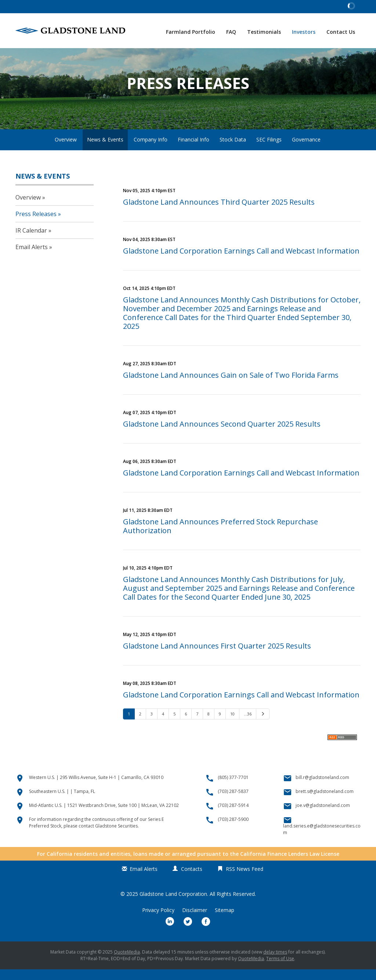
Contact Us (341, 32)
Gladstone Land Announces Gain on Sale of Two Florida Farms (231, 386)
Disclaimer (195, 921)
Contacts (192, 880)
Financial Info (194, 150)
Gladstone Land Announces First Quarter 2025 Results (217, 656)
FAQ (231, 32)
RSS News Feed (245, 880)
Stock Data (233, 150)
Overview (66, 150)
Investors (304, 32)
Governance (306, 150)
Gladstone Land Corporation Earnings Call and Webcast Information (241, 261)
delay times (275, 963)
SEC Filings (269, 150)
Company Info (151, 150)
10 (232, 724)
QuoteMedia (127, 963)
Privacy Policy (158, 921)
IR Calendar (31, 241)
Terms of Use (280, 969)
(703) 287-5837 (233, 802)
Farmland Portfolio (191, 32)
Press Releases (36, 225)
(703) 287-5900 (233, 830)
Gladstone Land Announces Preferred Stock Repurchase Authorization (220, 537)
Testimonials (264, 32)
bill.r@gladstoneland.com (322, 788)
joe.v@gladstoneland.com (323, 816)
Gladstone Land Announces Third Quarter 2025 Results (219, 213)
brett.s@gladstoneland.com (325, 802)
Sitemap (225, 921)
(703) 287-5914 (233, 816)
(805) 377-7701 (233, 788)
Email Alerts (32, 258)
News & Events (105, 150)
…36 (248, 724)
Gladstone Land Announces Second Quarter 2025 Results (222, 435)
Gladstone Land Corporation (173, 904)
